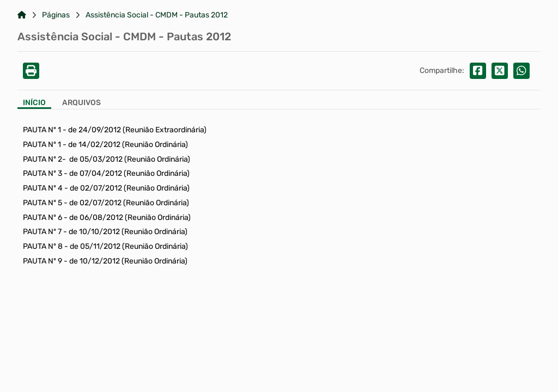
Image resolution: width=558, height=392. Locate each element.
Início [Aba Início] (34, 103)
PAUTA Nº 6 (43, 218)
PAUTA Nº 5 (43, 203)
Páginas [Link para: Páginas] (56, 15)
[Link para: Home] (22, 15)
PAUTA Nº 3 (43, 173)
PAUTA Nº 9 (43, 261)
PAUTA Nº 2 (43, 159)
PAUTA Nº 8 (43, 246)
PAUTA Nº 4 (43, 188)
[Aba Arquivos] (81, 104)
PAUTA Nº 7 (42, 232)
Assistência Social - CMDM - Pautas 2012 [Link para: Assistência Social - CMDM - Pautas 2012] (157, 15)
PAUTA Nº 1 (42, 130)
